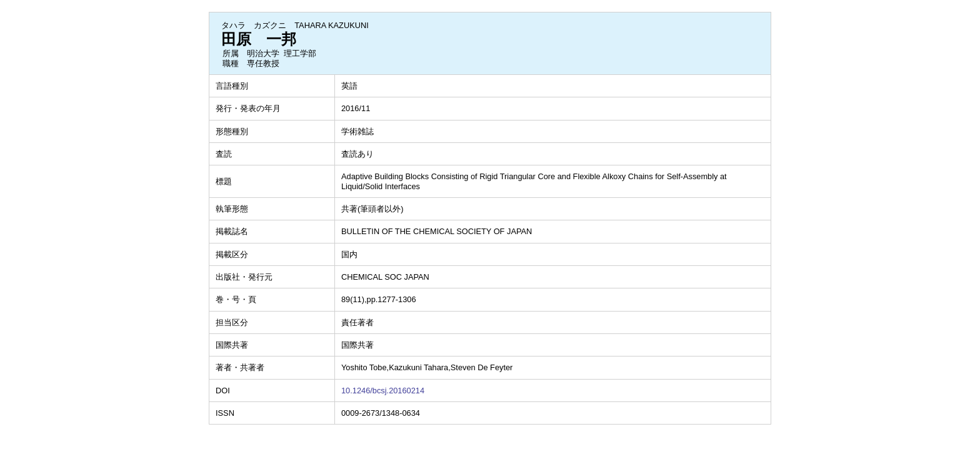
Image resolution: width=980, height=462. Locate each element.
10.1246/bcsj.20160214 (383, 391)
